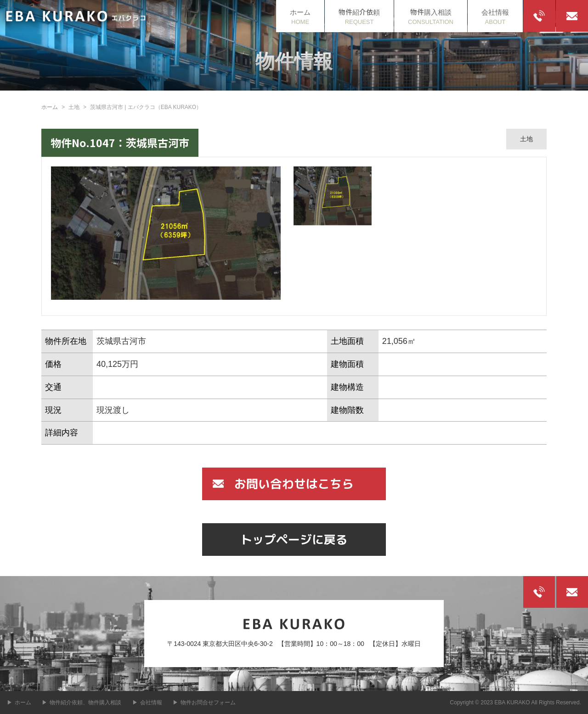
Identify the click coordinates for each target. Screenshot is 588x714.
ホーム (50, 107)
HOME (300, 16)
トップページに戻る (294, 539)
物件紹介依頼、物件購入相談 (85, 703)
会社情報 (151, 703)
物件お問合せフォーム (208, 703)
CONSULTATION (431, 16)
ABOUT (495, 16)
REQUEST (359, 16)
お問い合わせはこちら (294, 483)
